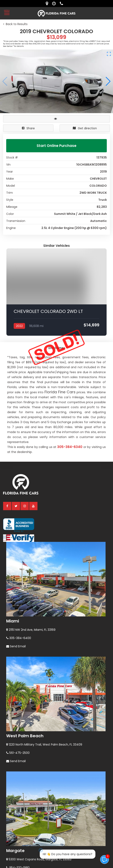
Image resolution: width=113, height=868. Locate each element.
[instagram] (25, 411)
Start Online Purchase (56, 146)
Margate (15, 756)
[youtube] (34, 411)
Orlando (15, 828)
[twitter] (16, 411)
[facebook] (7, 411)
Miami (13, 526)
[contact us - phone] (63, 4)
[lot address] (48, 4)
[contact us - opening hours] (55, 4)
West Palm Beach (25, 641)
